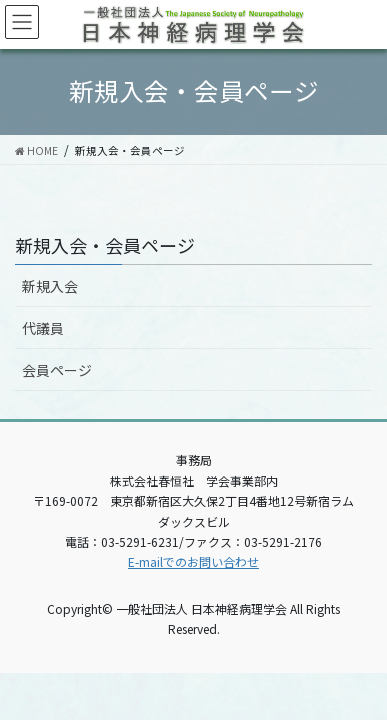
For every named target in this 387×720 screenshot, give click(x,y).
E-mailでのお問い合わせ (193, 561)
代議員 (43, 328)
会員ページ (57, 370)
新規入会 (50, 286)
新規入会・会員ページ (105, 245)
